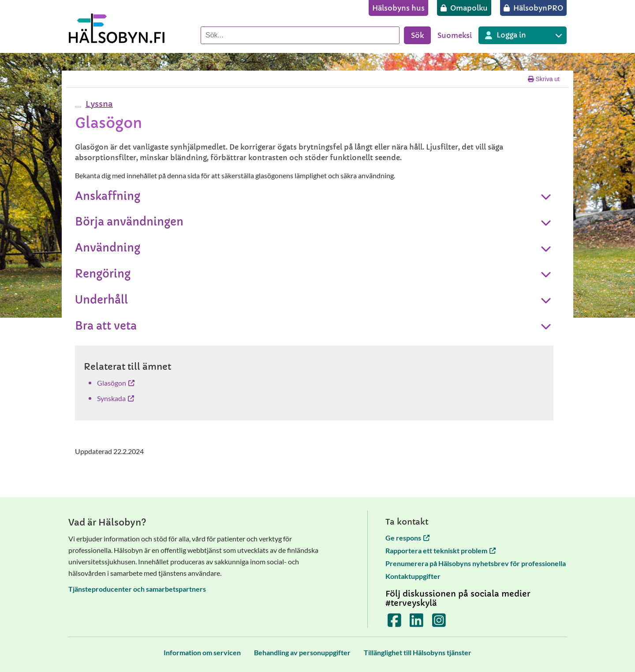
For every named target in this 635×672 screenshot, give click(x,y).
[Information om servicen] (202, 652)
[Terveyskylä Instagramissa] (439, 623)
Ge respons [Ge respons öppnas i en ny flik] (407, 538)
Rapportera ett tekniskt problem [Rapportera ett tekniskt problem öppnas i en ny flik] (441, 550)
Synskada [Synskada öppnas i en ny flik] (116, 398)
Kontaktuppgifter (413, 576)
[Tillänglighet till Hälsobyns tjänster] (418, 652)
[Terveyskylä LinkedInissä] (416, 623)
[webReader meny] (78, 107)
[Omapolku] (464, 8)
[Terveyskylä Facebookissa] (394, 623)
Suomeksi (455, 35)
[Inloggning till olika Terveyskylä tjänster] (523, 35)
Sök (417, 35)
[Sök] (300, 35)
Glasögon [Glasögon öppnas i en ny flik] (116, 383)
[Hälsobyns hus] (398, 8)
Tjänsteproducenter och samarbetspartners (137, 589)
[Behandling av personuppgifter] (302, 652)
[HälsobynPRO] (533, 8)
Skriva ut (544, 79)
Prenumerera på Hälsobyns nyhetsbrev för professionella (476, 563)
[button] (98, 104)
